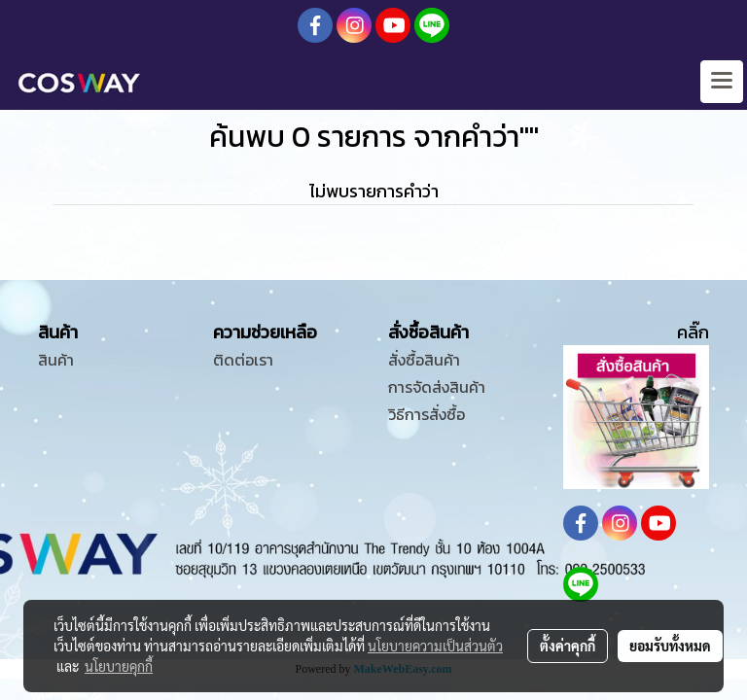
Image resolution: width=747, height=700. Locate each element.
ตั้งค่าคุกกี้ (568, 646)
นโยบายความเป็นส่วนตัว (435, 646)
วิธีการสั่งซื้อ (427, 414)
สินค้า (56, 360)
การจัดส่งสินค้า (437, 387)
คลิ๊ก (693, 332)
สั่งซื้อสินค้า (424, 360)
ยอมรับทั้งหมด (670, 646)
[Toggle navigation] (722, 82)
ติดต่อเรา (243, 360)
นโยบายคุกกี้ (119, 666)
